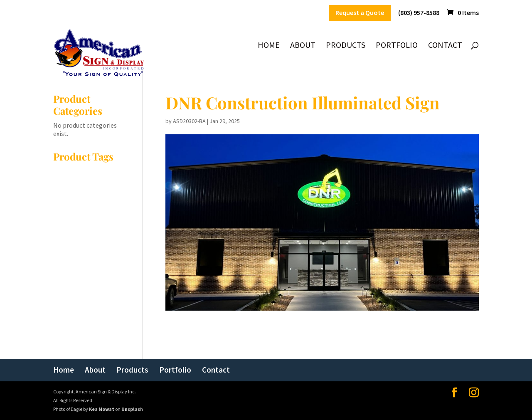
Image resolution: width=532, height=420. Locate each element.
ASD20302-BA (189, 121)
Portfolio (397, 46)
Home (269, 46)
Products (346, 46)
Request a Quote (360, 13)
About (303, 46)
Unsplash (132, 409)
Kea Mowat (102, 409)
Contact (445, 46)
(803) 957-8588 (419, 13)
